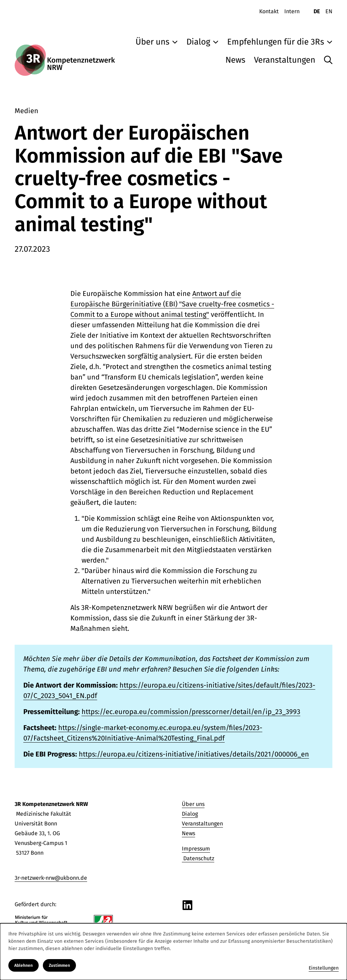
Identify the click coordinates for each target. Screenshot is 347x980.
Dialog (190, 814)
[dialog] (173, 952)
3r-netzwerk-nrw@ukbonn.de (51, 878)
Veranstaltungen (202, 824)
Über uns (193, 804)
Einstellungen (324, 968)
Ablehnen (24, 965)
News (188, 833)
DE (317, 11)
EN (329, 11)
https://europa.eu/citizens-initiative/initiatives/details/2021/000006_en (194, 754)
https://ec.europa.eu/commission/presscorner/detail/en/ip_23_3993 (191, 712)
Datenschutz (198, 858)
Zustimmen (59, 965)
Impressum (196, 849)
